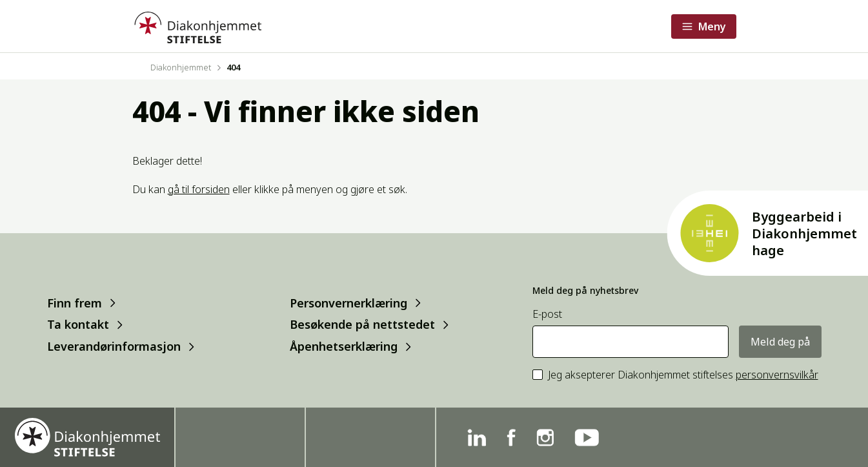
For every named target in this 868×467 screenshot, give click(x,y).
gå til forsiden (199, 189)
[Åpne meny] (704, 26)
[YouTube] (587, 438)
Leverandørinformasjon (114, 347)
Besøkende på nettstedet (362, 325)
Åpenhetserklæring (344, 347)
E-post (547, 314)
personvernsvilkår (777, 375)
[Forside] (197, 26)
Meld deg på (780, 342)
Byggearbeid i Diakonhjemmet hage (804, 233)
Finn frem (75, 303)
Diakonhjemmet (181, 67)
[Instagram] (545, 438)
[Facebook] (511, 438)
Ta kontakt (78, 325)
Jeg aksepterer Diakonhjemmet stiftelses (683, 375)
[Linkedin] (477, 438)
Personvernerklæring (348, 303)
